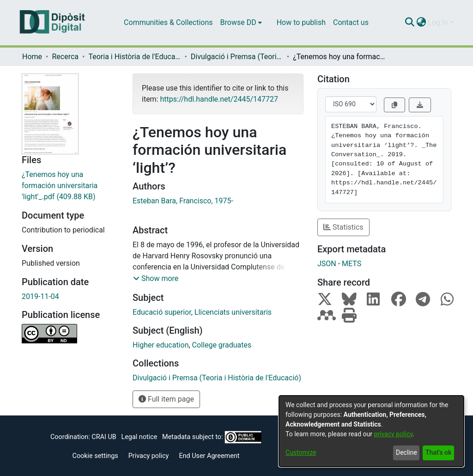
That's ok (438, 452)
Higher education (161, 345)
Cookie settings (95, 456)
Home (32, 57)
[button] (156, 279)
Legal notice (139, 437)
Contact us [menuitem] (351, 22)
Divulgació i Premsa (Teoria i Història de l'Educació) (237, 57)
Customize (301, 452)
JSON (327, 264)
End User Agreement (209, 456)
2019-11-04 (40, 296)
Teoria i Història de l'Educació (134, 57)
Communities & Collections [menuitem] (168, 22)
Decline (406, 452)
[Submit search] (409, 23)
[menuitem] (241, 23)
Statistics (343, 227)
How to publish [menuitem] (301, 22)
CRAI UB (104, 437)
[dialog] (371, 431)
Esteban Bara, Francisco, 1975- (183, 201)
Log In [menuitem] (438, 22)
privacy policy (393, 434)
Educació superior (162, 312)
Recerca (65, 57)
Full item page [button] (166, 399)
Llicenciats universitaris (233, 312)
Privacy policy (149, 456)
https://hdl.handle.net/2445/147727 (219, 99)
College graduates (222, 345)
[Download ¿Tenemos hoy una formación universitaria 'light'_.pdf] (70, 186)
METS (352, 264)
